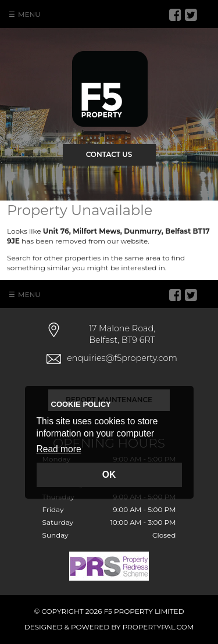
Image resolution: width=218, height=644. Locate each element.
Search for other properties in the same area (84, 258)
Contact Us (109, 154)
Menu (29, 14)
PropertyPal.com (158, 627)
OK (109, 475)
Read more (59, 449)
